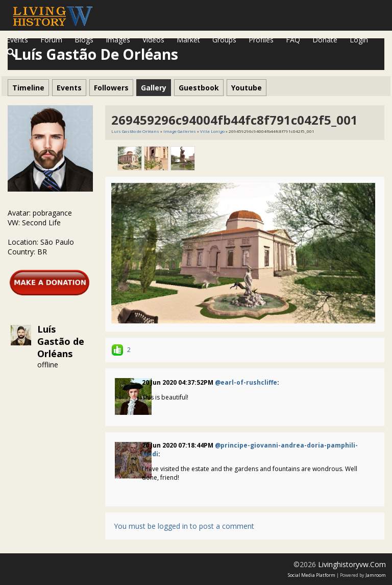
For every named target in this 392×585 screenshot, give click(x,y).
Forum (51, 40)
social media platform (312, 575)
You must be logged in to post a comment (184, 526)
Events (17, 40)
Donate (325, 40)
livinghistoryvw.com (352, 564)
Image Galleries (180, 131)
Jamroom (376, 575)
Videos (153, 40)
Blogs (84, 40)
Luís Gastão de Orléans (61, 341)
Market (188, 40)
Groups (224, 40)
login (359, 40)
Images (118, 40)
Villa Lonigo (212, 131)
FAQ (293, 40)
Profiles (261, 40)
